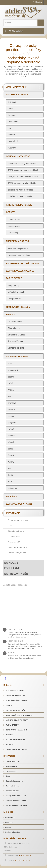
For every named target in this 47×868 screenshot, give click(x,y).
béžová (11, 377)
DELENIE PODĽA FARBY (18, 356)
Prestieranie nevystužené (19, 255)
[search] (41, 23)
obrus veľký (13, 233)
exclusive (12, 102)
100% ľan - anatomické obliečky (22, 183)
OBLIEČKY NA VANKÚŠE (18, 156)
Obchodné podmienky (16, 531)
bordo (10, 449)
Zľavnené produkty (13, 761)
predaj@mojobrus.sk (23, 860)
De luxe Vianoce (15, 322)
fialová (11, 455)
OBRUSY (10, 212)
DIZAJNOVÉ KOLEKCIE (17, 95)
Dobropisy (9, 822)
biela (10, 364)
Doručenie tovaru (14, 536)
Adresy (8, 827)
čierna (10, 475)
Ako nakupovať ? (14, 542)
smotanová (13, 370)
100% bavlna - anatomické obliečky (23, 170)
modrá (11, 462)
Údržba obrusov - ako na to (18, 520)
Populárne (12, 568)
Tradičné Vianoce (15, 341)
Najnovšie (11, 563)
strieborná (12, 488)
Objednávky (10, 817)
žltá (9, 396)
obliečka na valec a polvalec (20, 190)
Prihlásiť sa (38, 2)
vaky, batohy (13, 285)
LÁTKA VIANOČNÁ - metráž (19, 504)
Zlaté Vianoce (14, 328)
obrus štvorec (14, 226)
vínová (11, 442)
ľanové (11, 109)
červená (11, 436)
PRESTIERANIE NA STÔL (18, 241)
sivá (9, 468)
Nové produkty (11, 766)
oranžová (12, 403)
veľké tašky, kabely (16, 292)
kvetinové (12, 148)
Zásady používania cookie (17, 547)
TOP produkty (11, 771)
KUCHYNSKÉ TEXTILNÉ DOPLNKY (22, 264)
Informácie (13, 513)
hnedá (10, 390)
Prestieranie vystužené (18, 248)
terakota (11, 410)
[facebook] (6, 678)
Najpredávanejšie (16, 574)
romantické (13, 141)
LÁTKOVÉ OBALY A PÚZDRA (20, 271)
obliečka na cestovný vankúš (20, 196)
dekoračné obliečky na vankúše (22, 164)
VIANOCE (10, 314)
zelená (11, 416)
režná (10, 383)
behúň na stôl (14, 220)
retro (10, 128)
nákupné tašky (14, 299)
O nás (10, 526)
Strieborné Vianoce (16, 335)
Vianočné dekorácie (16, 348)
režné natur (13, 122)
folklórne (11, 115)
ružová (11, 429)
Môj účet (8, 812)
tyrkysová (12, 423)
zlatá (10, 482)
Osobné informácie (13, 832)
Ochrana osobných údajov (17, 553)
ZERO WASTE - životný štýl (19, 307)
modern (11, 135)
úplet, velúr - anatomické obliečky (22, 177)
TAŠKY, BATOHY (14, 278)
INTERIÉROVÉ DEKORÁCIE (19, 205)
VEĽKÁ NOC (12, 497)
